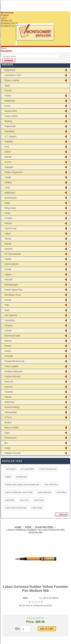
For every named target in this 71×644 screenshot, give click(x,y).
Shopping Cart (8, 26)
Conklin (8, 218)
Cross (7, 106)
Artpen (8, 477)
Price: (30, 622)
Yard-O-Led (10, 228)
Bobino (8, 423)
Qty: (18, 628)
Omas (8, 213)
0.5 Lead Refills (27, 469)
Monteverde (11, 198)
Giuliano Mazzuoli (14, 371)
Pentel (8, 346)
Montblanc (10, 131)
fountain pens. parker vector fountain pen (22, 484)
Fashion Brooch (12, 377)
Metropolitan (11, 412)
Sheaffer (9, 142)
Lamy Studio (37, 508)
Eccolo (8, 300)
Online (8, 351)
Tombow (9, 392)
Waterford (9, 402)
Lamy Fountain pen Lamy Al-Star (19, 492)
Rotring (8, 121)
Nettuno (9, 387)
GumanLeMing (12, 407)
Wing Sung (10, 208)
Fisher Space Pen (14, 290)
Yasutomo (10, 320)
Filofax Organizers (14, 172)
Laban (8, 234)
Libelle (8, 177)
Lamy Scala (39, 500)
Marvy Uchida (11, 428)
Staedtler (9, 167)
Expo (7, 433)
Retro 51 (9, 382)
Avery (7, 448)
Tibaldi (8, 259)
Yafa (7, 305)
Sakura (8, 341)
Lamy (7, 188)
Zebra (7, 152)
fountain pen (21, 477)
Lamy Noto (10, 500)
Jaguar (8, 274)
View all (63, 514)
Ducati (8, 269)
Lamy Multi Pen (44, 492)
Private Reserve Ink (14, 361)
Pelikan (8, 183)
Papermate (10, 126)
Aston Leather (12, 366)
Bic (6, 443)
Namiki (8, 157)
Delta (7, 203)
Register (5, 15)
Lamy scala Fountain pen (16, 508)
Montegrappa (11, 285)
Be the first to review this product (35, 606)
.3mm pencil (10, 469)
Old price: (32, 618)
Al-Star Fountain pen (48, 469)
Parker (8, 96)
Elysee (8, 244)
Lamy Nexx (61, 492)
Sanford (9, 249)
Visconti (9, 280)
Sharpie (8, 325)
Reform (8, 223)
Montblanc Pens (13, 295)
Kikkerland (10, 70)
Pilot (7, 147)
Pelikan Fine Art (12, 453)
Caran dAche (11, 116)
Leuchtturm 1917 (13, 75)
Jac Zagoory (11, 315)
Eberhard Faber (12, 336)
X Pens (8, 417)
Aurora (8, 162)
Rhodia (8, 91)
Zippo (7, 85)
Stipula (8, 397)
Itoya (7, 310)
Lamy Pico (24, 500)
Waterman (10, 101)
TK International (13, 254)
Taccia (8, 239)
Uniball (8, 331)
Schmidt (9, 356)
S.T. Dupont (11, 137)
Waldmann (10, 193)
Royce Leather (12, 80)
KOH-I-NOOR (11, 264)
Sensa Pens (11, 111)
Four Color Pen (51, 484)
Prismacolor (11, 438)
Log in (4, 18)
